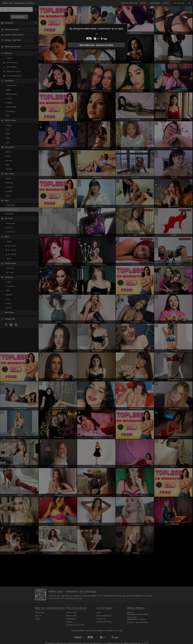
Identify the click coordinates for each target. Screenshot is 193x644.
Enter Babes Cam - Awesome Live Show (96, 45)
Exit (96, 34)
